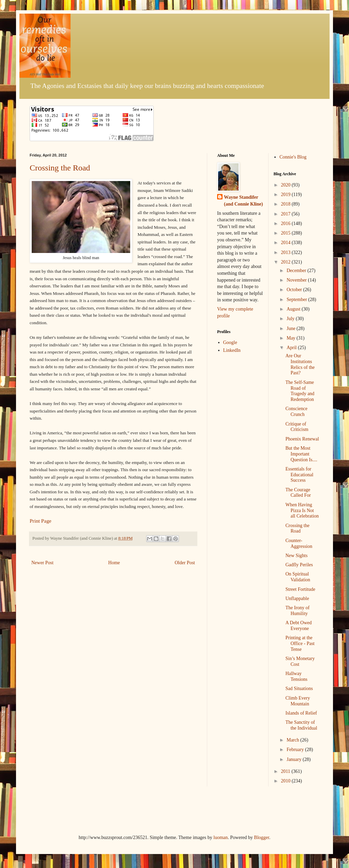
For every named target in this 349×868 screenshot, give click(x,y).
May (292, 338)
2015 (286, 233)
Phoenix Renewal (302, 439)
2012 (286, 262)
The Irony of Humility (297, 611)
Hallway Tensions (296, 676)
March (293, 740)
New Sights (296, 556)
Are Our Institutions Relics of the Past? (300, 364)
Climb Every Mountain (298, 701)
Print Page (41, 521)
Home (114, 563)
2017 (286, 214)
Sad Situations (299, 689)
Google (230, 342)
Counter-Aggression (299, 543)
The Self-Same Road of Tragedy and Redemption (300, 391)
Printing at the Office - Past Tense (300, 643)
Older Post (185, 563)
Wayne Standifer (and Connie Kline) (243, 201)
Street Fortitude (300, 589)
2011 (286, 771)
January (295, 759)
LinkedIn (232, 350)
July (291, 319)
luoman (221, 837)
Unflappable (297, 598)
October (295, 290)
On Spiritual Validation (298, 577)
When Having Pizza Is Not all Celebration (302, 511)
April (292, 348)
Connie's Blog (293, 157)
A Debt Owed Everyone (298, 626)
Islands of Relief (301, 713)
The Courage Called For (298, 493)
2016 (286, 223)
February (296, 750)
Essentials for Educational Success (299, 475)
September (297, 300)
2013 (286, 252)
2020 (286, 185)
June (292, 328)
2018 (286, 204)
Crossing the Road (60, 168)
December (297, 271)
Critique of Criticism (297, 427)
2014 (286, 243)
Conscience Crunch (296, 411)
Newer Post (42, 563)
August (294, 309)
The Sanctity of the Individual (301, 725)
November (297, 280)
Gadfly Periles (299, 565)
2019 (286, 194)
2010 (286, 781)
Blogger (261, 837)
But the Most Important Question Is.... (301, 454)
